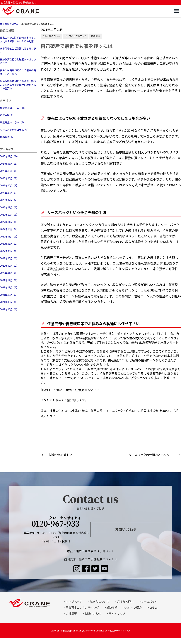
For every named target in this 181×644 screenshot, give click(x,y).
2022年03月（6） (9, 258)
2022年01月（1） (9, 273)
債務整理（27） (8, 137)
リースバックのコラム (76, 36)
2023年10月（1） (9, 171)
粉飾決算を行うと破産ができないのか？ (18, 61)
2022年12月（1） (9, 215)
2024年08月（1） (9, 164)
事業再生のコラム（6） (13, 122)
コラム (153, 607)
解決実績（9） (8, 115)
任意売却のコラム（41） (13, 108)
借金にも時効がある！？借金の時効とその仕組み (18, 72)
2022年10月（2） (9, 229)
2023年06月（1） (9, 178)
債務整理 (95, 36)
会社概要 (71, 614)
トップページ (74, 602)
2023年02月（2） (9, 200)
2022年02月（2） (9, 266)
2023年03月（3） (9, 193)
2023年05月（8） (9, 185)
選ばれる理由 (125, 602)
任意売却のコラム (51, 36)
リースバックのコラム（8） (15, 130)
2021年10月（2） (9, 295)
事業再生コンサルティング (82, 607)
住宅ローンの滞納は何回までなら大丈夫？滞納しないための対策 (18, 39)
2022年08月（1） (9, 236)
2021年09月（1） (9, 302)
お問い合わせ (126, 530)
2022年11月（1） (9, 222)
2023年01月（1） (9, 207)
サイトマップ (117, 614)
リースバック (149, 602)
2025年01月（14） (10, 156)
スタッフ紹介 (133, 607)
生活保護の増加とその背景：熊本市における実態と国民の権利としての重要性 (18, 85)
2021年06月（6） (9, 309)
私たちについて (100, 602)
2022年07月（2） (9, 244)
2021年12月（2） (9, 280)
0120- (56, 522)
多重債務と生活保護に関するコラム (18, 50)
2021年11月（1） (9, 287)
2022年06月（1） (9, 251)
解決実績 (112, 607)
